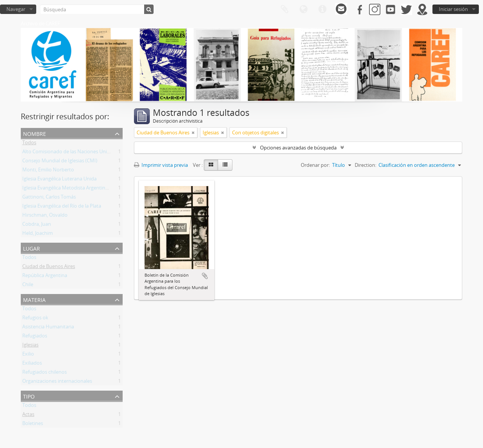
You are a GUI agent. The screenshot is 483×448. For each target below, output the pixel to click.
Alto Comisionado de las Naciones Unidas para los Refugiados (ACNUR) (101, 153)
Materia (34, 299)
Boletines (33, 425)
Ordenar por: (315, 165)
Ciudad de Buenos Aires (49, 268)
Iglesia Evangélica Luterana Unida (59, 180)
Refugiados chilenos (45, 373)
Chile (28, 286)
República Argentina (45, 277)
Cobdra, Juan (37, 225)
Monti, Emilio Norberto (48, 171)
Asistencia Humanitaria (48, 328)
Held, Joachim (38, 234)
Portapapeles (285, 9)
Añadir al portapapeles (205, 276)
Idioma (303, 9)
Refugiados (35, 337)
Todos (29, 144)
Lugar (32, 248)
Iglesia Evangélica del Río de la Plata (62, 207)
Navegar (16, 9)
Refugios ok (35, 319)
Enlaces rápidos (322, 9)
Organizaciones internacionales (57, 382)
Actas (28, 416)
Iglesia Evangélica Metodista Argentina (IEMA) (73, 189)
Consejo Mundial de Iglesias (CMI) (60, 162)
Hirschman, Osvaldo (45, 216)
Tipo (29, 396)
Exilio (28, 355)
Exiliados (32, 364)
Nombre (35, 133)
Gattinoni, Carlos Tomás (49, 198)
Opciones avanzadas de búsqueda (298, 148)
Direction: (365, 165)
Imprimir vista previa (161, 165)
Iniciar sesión (453, 9)
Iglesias (30, 346)
